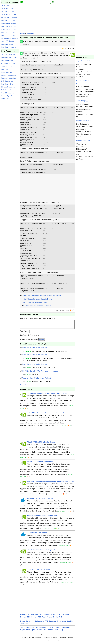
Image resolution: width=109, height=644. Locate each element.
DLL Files (5, 69)
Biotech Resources (8, 87)
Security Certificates (9, 75)
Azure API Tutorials (8, 41)
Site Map (70, 623)
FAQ (47, 623)
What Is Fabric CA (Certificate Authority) (37, 380)
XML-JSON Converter (9, 12)
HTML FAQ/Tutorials (9, 29)
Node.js (23, 619)
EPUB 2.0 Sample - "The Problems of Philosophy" (41, 373)
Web (61, 619)
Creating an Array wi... (85, 121)
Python (34, 619)
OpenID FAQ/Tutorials (9, 23)
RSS (40, 619)
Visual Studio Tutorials (10, 38)
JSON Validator (7, 6)
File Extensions (7, 72)
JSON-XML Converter (9, 9)
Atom (64, 623)
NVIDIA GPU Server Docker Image (35, 302)
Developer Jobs (7, 44)
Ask (27, 625)
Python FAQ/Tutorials (9, 17)
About (32, 623)
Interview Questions (9, 47)
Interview (53, 623)
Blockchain (25, 617)
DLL (53, 629)
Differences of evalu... (84, 141)
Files (58, 629)
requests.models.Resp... (85, 61)
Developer (30, 629)
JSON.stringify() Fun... (85, 101)
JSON (59, 617)
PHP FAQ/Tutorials (8, 20)
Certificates (65, 629)
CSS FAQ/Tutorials (8, 32)
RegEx (23, 632)
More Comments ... (27, 387)
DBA (37, 629)
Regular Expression (8, 78)
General (47, 617)
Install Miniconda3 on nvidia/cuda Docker (37, 299)
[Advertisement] (10, 128)
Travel (56, 632)
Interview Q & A (7, 84)
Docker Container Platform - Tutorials (37, 306)
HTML (53, 617)
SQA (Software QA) (8, 54)
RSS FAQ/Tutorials (8, 35)
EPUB (41, 617)
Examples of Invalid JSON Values (35, 350)
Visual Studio (53, 619)
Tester (23, 629)
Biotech (39, 632)
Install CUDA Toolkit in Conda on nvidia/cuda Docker (41, 296)
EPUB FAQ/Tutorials (9, 26)
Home (23, 33)
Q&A (33, 632)
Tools (44, 619)
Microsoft (66, 617)
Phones (50, 632)
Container (31, 33)
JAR (49, 629)
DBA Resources (7, 60)
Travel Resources (8, 93)
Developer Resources (9, 57)
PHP (29, 619)
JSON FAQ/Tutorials (9, 15)
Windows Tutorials (8, 63)
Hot (27, 623)
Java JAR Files (7, 66)
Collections (40, 623)
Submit (42, 341)
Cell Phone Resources (9, 90)
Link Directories (7, 81)
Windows (43, 629)
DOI (45, 632)
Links (28, 632)
